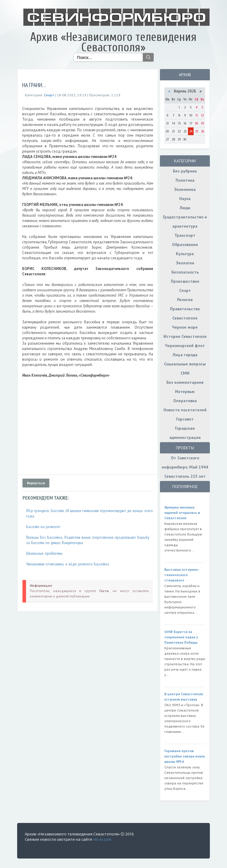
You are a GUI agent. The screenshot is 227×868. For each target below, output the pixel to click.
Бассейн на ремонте (43, 527)
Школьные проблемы (44, 553)
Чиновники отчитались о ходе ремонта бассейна (68, 564)
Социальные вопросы (185, 364)
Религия (185, 300)
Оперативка (185, 401)
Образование (185, 244)
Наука (185, 199)
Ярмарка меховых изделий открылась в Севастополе (182, 513)
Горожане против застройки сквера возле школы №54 (185, 756)
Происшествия (185, 281)
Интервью (185, 391)
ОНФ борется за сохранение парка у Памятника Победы (181, 637)
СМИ (185, 373)
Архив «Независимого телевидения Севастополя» (113, 42)
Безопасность (185, 272)
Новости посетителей (185, 410)
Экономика (185, 189)
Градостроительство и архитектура (185, 222)
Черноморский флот (185, 346)
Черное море (185, 327)
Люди (185, 208)
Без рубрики (185, 171)
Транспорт (185, 235)
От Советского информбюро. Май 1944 (185, 462)
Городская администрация (185, 433)
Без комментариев (185, 382)
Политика (185, 180)
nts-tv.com (102, 839)
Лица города (185, 355)
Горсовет (185, 419)
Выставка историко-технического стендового (182, 575)
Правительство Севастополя (185, 313)
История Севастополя (185, 336)
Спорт (185, 290)
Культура (185, 254)
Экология (185, 263)
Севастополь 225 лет (185, 476)
